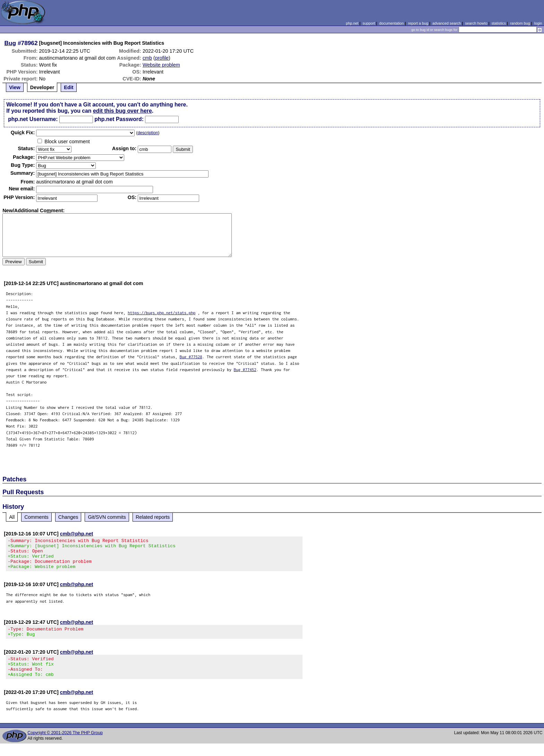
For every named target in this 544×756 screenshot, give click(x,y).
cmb (147, 58)
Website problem (161, 65)
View (15, 87)
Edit (69, 87)
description (148, 133)
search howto (476, 23)
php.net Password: (119, 119)
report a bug (418, 23)
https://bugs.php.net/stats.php (161, 313)
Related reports (153, 517)
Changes (68, 517)
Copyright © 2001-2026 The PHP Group (65, 745)
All (12, 517)
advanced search (447, 23)
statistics (499, 23)
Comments (36, 517)
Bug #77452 (245, 370)
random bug (520, 23)
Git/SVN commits (107, 517)
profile (162, 58)
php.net (352, 23)
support (369, 23)
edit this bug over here (122, 111)
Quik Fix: (23, 132)
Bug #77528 (191, 357)
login (538, 23)
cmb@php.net (77, 534)
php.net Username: (33, 119)
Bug (10, 43)
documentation (392, 23)
